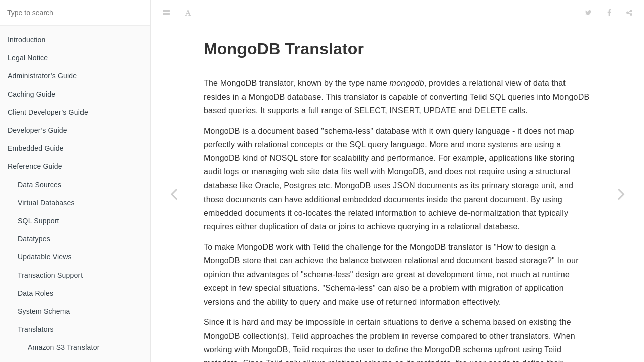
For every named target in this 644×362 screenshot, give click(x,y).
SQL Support (38, 221)
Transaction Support (50, 275)
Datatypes (34, 239)
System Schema (44, 311)
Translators (36, 329)
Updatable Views (45, 257)
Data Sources (39, 185)
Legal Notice (28, 58)
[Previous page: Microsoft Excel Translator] (174, 194)
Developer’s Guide (37, 130)
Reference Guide (35, 166)
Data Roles (35, 293)
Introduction (27, 40)
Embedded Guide (36, 148)
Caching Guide (31, 94)
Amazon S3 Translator (64, 347)
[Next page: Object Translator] (621, 194)
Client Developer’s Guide (48, 112)
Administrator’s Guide (42, 76)
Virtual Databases (46, 203)
